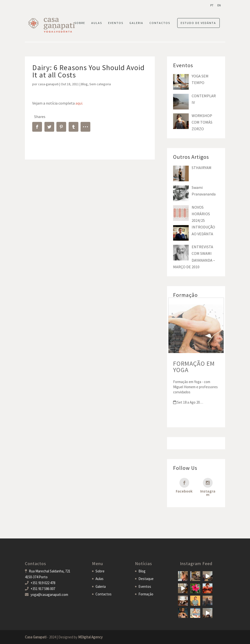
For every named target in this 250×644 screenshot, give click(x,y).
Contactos (104, 594)
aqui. (79, 103)
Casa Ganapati (36, 637)
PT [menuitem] (212, 5)
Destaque (146, 579)
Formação (146, 594)
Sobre (100, 571)
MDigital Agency (90, 637)
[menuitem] (212, 5)
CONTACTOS (160, 23)
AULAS (97, 23)
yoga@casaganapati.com (49, 595)
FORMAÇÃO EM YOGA (194, 367)
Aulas (99, 579)
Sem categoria (100, 84)
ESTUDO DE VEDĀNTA (198, 23)
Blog (84, 84)
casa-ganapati (48, 84)
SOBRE (80, 23)
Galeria (101, 586)
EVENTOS (116, 23)
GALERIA (136, 23)
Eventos (145, 586)
